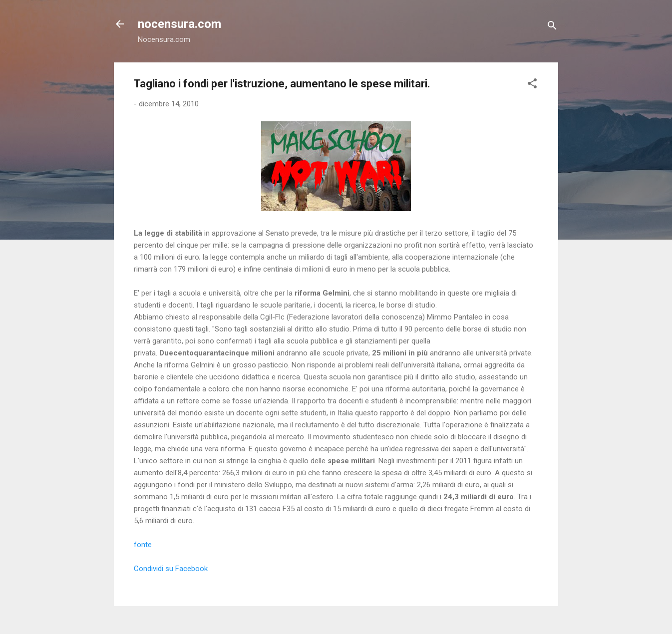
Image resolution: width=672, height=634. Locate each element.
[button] (532, 85)
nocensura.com (179, 24)
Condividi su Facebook (171, 569)
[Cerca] (552, 27)
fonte (143, 545)
